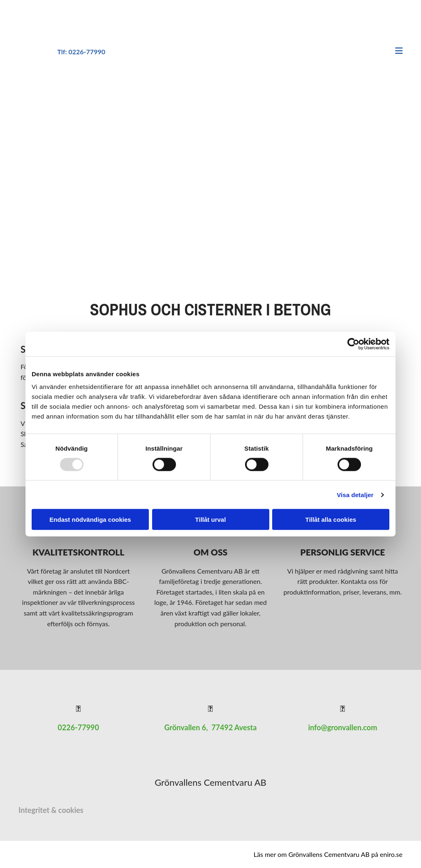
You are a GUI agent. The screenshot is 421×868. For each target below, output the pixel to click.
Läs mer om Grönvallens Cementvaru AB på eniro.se (328, 854)
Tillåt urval (211, 520)
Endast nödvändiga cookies (90, 520)
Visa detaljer (355, 494)
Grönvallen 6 (185, 727)
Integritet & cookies (51, 810)
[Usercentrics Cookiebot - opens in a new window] (353, 344)
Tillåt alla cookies (331, 520)
